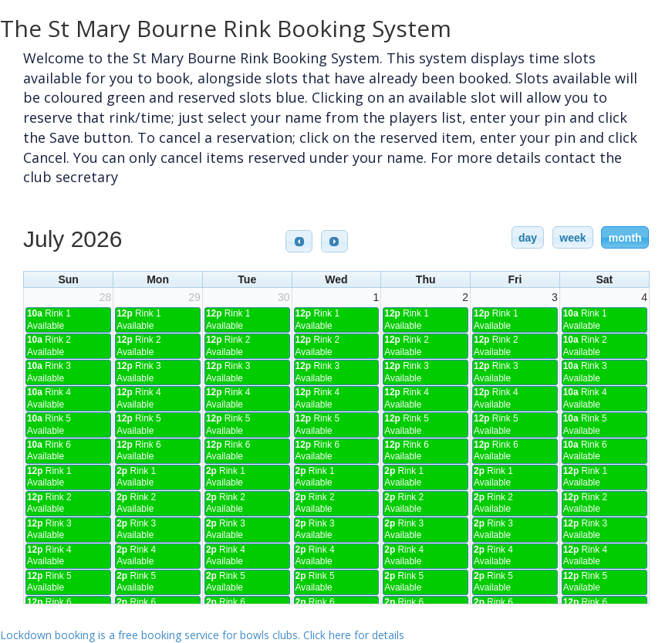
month (625, 238)
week (572, 238)
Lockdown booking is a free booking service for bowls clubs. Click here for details (202, 635)
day (528, 238)
